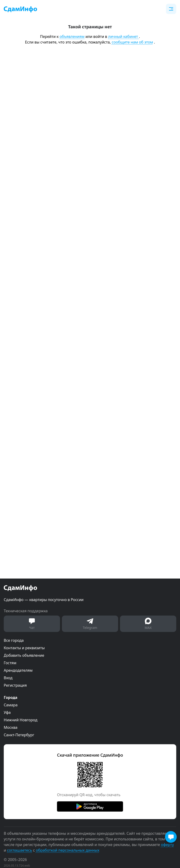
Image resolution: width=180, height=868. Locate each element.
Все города (14, 640)
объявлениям (72, 36)
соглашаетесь (20, 850)
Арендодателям (18, 670)
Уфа (7, 712)
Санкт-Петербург (19, 735)
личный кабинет (123, 36)
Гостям (10, 663)
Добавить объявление (24, 655)
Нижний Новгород (21, 720)
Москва (11, 727)
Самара (11, 705)
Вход (8, 678)
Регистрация (15, 685)
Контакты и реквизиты (24, 648)
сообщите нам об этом (132, 42)
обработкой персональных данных (68, 850)
